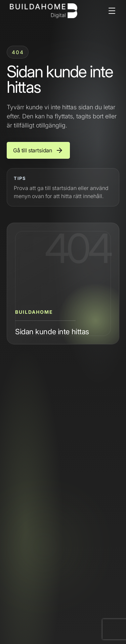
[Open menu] (112, 11)
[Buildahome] (43, 11)
